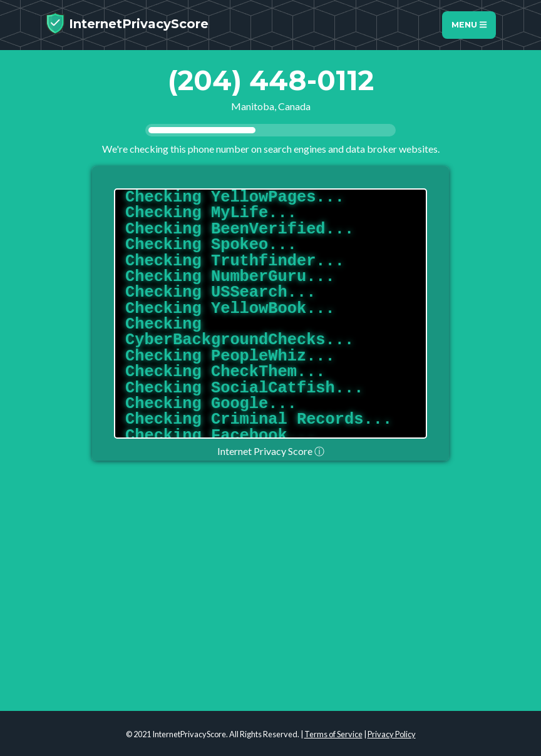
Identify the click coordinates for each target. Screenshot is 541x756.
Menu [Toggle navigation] (469, 25)
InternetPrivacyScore (127, 23)
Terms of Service (333, 734)
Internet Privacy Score (271, 451)
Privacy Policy (392, 734)
